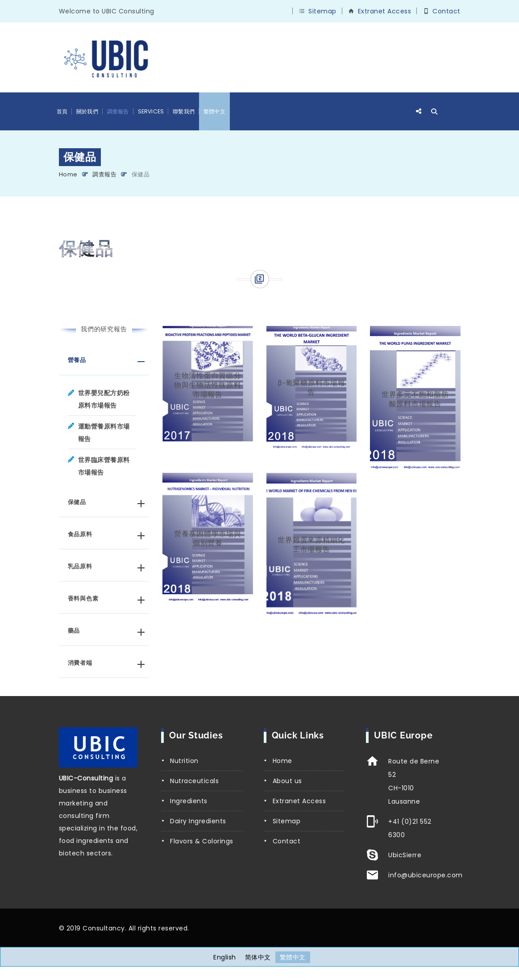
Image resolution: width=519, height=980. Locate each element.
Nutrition (184, 761)
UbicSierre (405, 855)
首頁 (62, 111)
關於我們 (87, 111)
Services (151, 111)
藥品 (74, 631)
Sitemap (322, 11)
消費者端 (80, 663)
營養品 (77, 360)
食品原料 (80, 534)
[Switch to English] (225, 957)
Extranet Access (385, 11)
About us (287, 781)
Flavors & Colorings (202, 841)
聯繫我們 (184, 111)
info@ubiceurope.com (426, 875)
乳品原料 (80, 566)
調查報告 (118, 111)
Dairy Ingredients (198, 821)
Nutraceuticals (194, 781)
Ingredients (189, 801)
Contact (446, 11)
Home (68, 174)
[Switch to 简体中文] (258, 957)
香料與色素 (83, 598)
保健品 (77, 502)
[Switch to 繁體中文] (293, 957)
